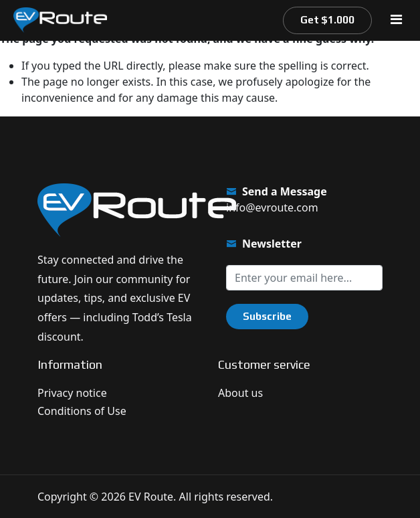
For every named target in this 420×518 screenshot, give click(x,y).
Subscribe (267, 316)
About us (240, 393)
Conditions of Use (82, 411)
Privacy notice (72, 393)
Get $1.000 (327, 20)
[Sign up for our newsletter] (304, 278)
